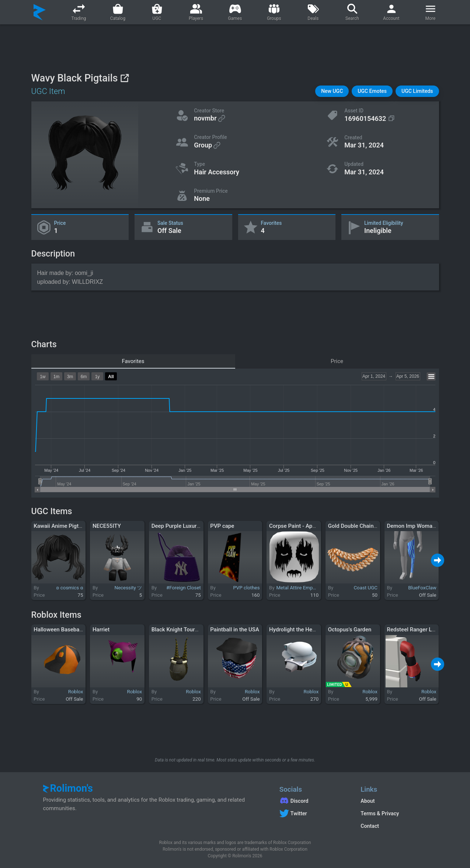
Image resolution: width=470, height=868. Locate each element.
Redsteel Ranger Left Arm (418, 630)
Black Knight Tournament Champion (196, 630)
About (368, 801)
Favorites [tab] (133, 361)
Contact (370, 826)
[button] (332, 91)
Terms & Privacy (380, 813)
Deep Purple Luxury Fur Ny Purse (192, 526)
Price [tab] (337, 361)
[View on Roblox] (124, 78)
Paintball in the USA (234, 630)
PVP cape (222, 526)
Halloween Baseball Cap (63, 630)
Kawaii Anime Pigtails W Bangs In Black (82, 526)
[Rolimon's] (40, 12)
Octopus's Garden (350, 630)
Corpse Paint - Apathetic (299, 526)
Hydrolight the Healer (295, 630)
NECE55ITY (107, 526)
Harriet (101, 630)
